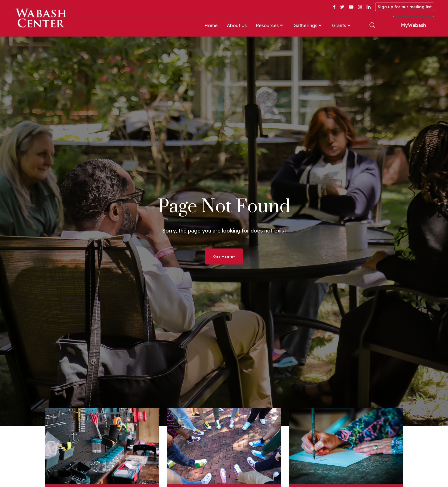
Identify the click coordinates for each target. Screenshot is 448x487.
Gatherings (308, 25)
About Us (237, 25)
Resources (270, 25)
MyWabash (414, 25)
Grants (342, 25)
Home (211, 25)
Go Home (224, 256)
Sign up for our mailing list (405, 7)
